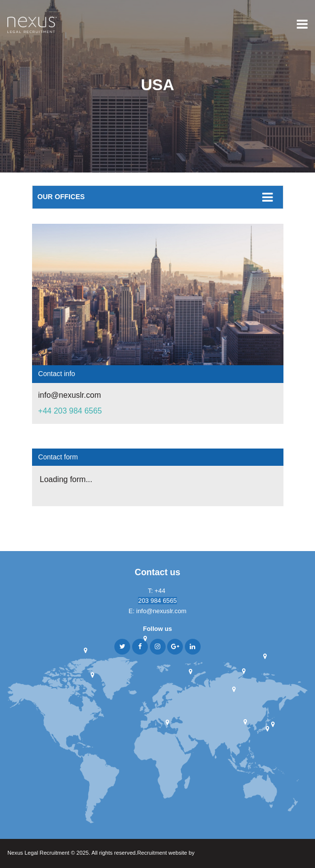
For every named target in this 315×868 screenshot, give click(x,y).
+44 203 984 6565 (70, 411)
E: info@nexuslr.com (158, 611)
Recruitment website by (185, 853)
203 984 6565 (157, 601)
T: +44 (157, 591)
